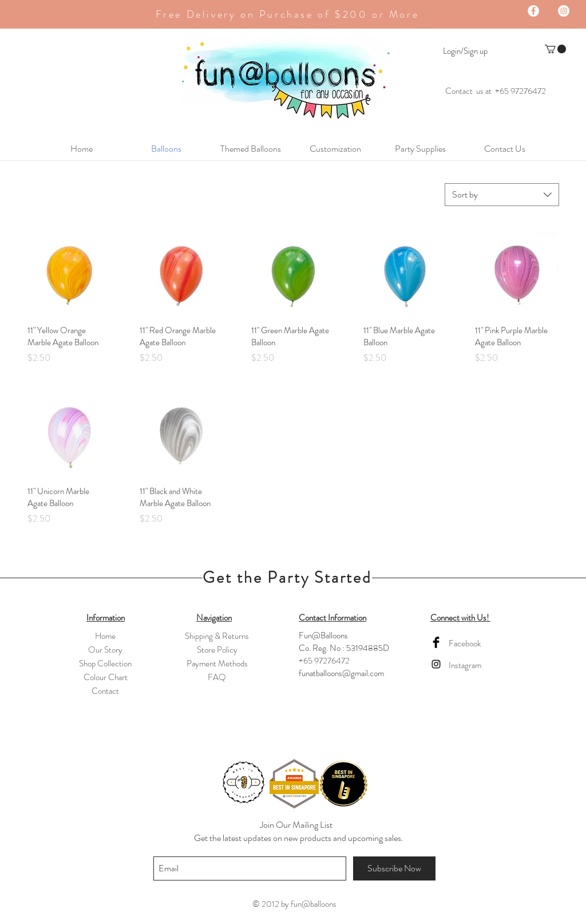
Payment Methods (217, 664)
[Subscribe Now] (394, 868)
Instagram (465, 665)
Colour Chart (106, 677)
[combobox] (502, 195)
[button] (555, 49)
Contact (105, 691)
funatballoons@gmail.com (341, 673)
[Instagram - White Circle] (564, 11)
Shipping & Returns (217, 636)
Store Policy (217, 650)
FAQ (217, 677)
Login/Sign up (465, 51)
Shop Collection (105, 664)
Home (105, 636)
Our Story (105, 650)
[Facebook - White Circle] (533, 11)
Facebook (465, 643)
